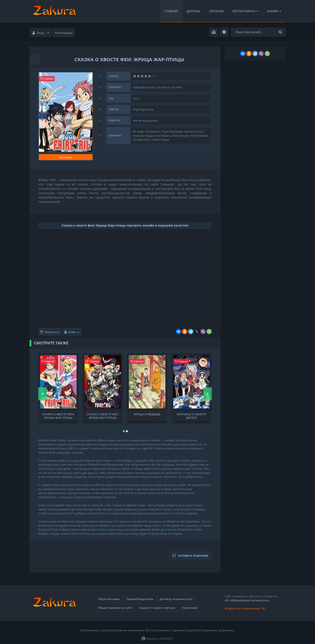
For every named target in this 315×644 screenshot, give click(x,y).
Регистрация (64, 33)
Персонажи (189, 608)
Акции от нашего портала (157, 608)
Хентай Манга (245, 11)
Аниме (274, 11)
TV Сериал (47, 79)
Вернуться (50, 332)
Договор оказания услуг (176, 599)
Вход (41, 33)
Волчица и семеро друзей (192, 416)
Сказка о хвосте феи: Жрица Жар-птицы (58, 416)
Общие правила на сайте (115, 608)
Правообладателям (140, 599)
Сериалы (216, 11)
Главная (171, 11)
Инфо (72, 332)
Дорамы (193, 11)
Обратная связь (109, 599)
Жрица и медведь (147, 414)
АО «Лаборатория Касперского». (247, 600)
